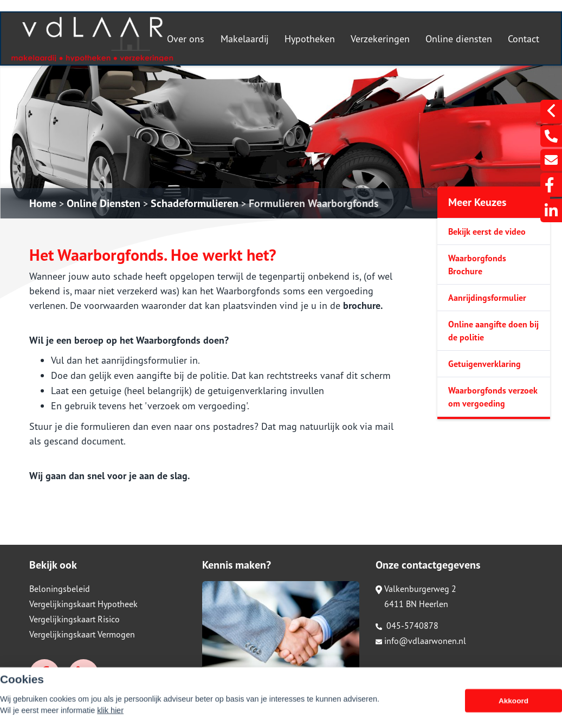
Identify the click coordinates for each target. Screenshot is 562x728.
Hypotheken (310, 39)
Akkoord (513, 715)
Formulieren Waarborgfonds (314, 203)
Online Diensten (104, 203)
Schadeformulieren (195, 203)
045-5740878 (407, 626)
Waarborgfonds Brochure (477, 265)
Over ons (186, 39)
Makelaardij (245, 39)
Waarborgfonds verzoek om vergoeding (493, 397)
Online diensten (459, 39)
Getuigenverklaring (485, 364)
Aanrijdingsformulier (487, 298)
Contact (524, 39)
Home (43, 203)
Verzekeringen (380, 39)
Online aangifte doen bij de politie (493, 331)
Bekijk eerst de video (487, 231)
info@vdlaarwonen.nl (421, 641)
